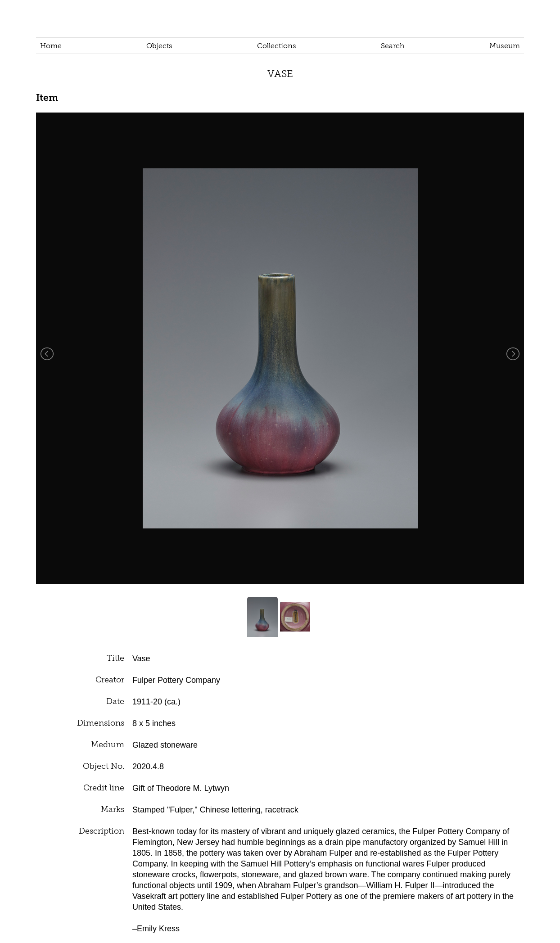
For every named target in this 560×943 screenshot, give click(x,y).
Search (393, 46)
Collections (277, 46)
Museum (505, 46)
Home (51, 46)
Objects (159, 46)
